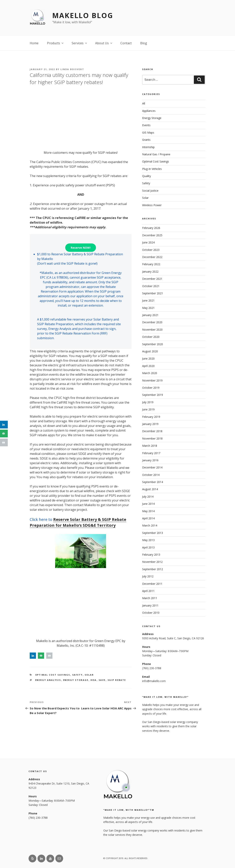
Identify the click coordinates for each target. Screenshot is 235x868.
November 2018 (152, 438)
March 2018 (150, 446)
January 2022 (150, 272)
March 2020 (150, 373)
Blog (144, 43)
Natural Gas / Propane (156, 154)
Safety (77, 675)
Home (34, 43)
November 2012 (152, 562)
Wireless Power (152, 205)
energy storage (76, 680)
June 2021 (148, 300)
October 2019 (151, 388)
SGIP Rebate (117, 680)
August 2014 (150, 489)
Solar (89, 675)
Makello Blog (83, 15)
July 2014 (148, 497)
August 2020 (150, 351)
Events (146, 125)
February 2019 (151, 417)
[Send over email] (41, 656)
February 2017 (151, 453)
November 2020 (152, 330)
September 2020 (153, 344)
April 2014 (148, 518)
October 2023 (151, 250)
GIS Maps (148, 133)
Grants (146, 140)
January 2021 (150, 315)
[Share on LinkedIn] (33, 656)
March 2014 (150, 525)
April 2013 (148, 547)
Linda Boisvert (72, 69)
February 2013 (151, 555)
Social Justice (150, 191)
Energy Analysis (48, 680)
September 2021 (153, 293)
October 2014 (151, 475)
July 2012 (148, 576)
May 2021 (148, 308)
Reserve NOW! (81, 248)
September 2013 (153, 533)
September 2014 (153, 482)
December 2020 (152, 322)
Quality (147, 176)
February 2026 (151, 228)
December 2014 (152, 467)
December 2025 (152, 235)
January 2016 (150, 460)
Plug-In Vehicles (152, 169)
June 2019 (148, 409)
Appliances (149, 111)
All (144, 103)
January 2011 (150, 605)
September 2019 (153, 395)
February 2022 (151, 264)
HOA (94, 680)
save (102, 680)
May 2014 (148, 511)
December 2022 (152, 257)
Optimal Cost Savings (53, 675)
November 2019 (152, 380)
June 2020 (148, 358)
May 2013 (148, 540)
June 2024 (148, 242)
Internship (148, 147)
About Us (104, 43)
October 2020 (151, 337)
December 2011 (152, 584)
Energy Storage (152, 118)
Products (56, 43)
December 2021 (152, 279)
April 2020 (148, 366)
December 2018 (152, 431)
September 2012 (153, 569)
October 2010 (151, 613)
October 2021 (151, 286)
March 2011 (150, 598)
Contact (126, 43)
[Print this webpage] (49, 656)
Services (80, 43)
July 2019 (148, 402)
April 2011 (148, 591)
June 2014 (148, 504)
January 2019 (150, 424)
